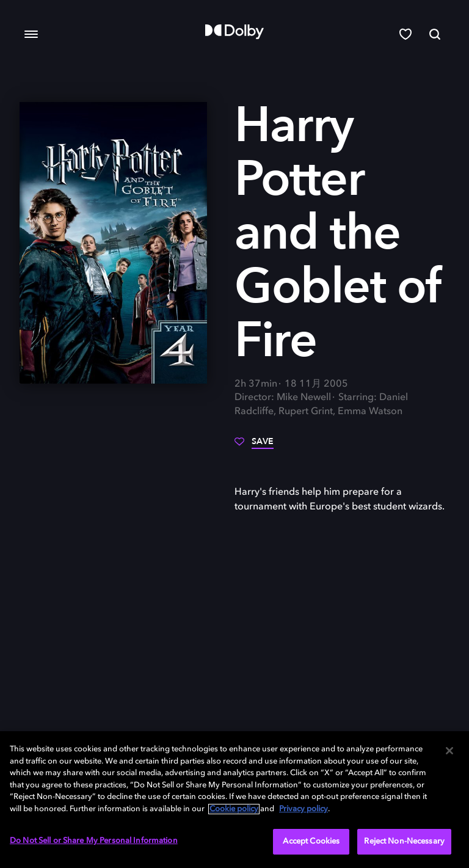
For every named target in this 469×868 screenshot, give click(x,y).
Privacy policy (304, 809)
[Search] (435, 34)
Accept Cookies (311, 841)
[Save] (254, 446)
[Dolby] (234, 32)
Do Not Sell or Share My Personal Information (94, 841)
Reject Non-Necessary (404, 841)
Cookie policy (234, 809)
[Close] (449, 751)
